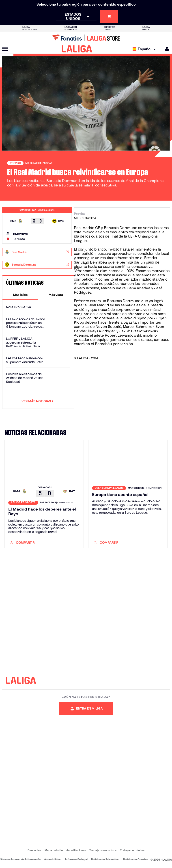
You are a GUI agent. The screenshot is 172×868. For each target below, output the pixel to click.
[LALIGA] (77, 49)
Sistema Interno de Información (20, 859)
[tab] (20, 295)
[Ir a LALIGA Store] (86, 38)
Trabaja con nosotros (103, 850)
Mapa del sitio (54, 850)
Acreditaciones (76, 850)
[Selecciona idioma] (145, 49)
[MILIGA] (166, 49)
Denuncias (34, 850)
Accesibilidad (53, 859)
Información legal (76, 859)
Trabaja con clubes (132, 850)
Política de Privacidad (105, 859)
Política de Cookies (135, 859)
